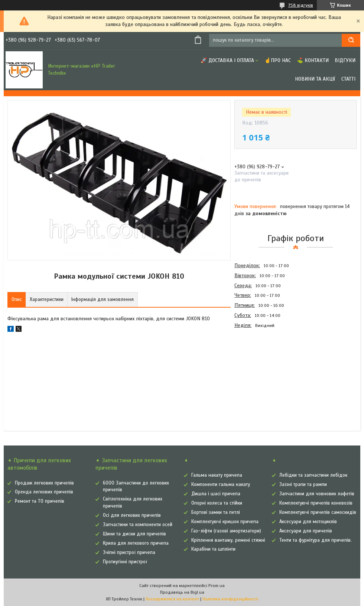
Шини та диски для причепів (134, 534)
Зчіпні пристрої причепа (129, 552)
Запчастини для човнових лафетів (317, 494)
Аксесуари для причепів (306, 531)
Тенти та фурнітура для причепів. (316, 540)
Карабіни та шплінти (213, 549)
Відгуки (345, 60)
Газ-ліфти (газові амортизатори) (226, 531)
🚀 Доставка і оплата (227, 60)
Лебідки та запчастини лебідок (313, 475)
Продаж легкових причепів (44, 483)
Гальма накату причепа (217, 475)
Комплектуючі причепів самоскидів (318, 512)
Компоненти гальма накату (221, 485)
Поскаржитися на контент (172, 599)
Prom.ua (217, 586)
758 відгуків (301, 5)
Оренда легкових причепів (44, 492)
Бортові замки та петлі (216, 512)
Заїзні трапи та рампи (303, 485)
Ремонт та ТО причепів (40, 501)
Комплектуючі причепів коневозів (316, 503)
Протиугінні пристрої (125, 562)
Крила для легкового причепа (136, 543)
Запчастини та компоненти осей (138, 525)
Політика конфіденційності (230, 599)
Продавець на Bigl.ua (182, 592)
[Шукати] (351, 40)
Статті (348, 79)
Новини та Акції (315, 79)
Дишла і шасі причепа (216, 494)
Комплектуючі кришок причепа (225, 522)
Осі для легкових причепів (132, 515)
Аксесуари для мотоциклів (308, 522)
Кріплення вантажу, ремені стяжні (228, 540)
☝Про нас (278, 60)
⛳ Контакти (313, 60)
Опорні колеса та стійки (217, 503)
